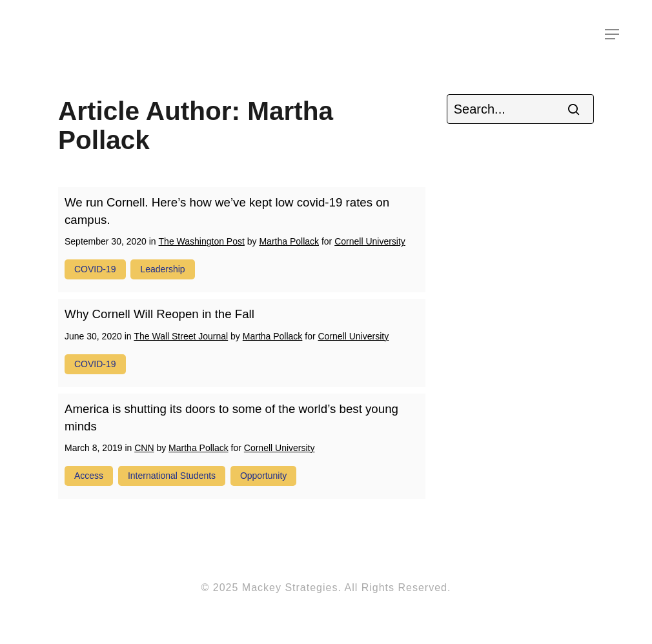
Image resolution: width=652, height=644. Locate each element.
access (89, 476)
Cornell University (370, 241)
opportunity (263, 476)
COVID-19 (95, 269)
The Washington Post (202, 241)
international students (172, 476)
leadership (162, 269)
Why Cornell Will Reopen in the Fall (159, 314)
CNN (144, 448)
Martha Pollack (289, 241)
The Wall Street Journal (181, 336)
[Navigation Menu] (613, 34)
